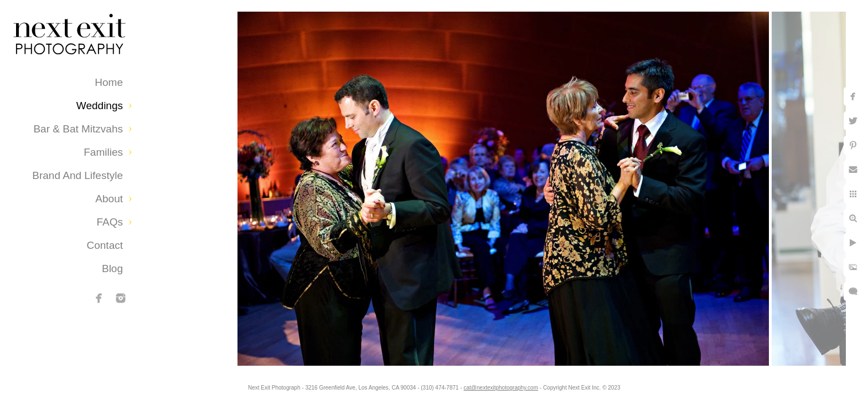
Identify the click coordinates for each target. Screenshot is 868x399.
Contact (105, 245)
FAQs (110, 222)
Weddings (100, 106)
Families (103, 152)
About (109, 199)
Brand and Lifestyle (77, 175)
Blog (112, 268)
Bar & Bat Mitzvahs (78, 129)
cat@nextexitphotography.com (501, 388)
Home (109, 82)
